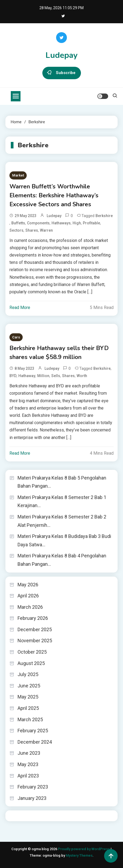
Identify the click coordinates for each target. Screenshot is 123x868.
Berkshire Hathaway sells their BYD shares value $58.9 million (59, 353)
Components (38, 223)
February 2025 (33, 731)
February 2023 (33, 787)
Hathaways (61, 223)
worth (82, 376)
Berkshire (104, 216)
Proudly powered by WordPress (84, 849)
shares (32, 230)
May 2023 (28, 764)
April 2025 (28, 708)
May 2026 (28, 585)
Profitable (91, 223)
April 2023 (28, 776)
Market (18, 175)
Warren (46, 230)
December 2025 (35, 629)
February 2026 (33, 618)
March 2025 (30, 719)
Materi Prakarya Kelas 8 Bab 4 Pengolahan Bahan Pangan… (62, 560)
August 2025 (31, 663)
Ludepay (62, 55)
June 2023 (29, 753)
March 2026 (30, 607)
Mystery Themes (79, 855)
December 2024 (35, 742)
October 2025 (32, 652)
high (77, 223)
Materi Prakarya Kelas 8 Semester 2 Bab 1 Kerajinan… (62, 501)
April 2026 (28, 596)
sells (56, 376)
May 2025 (28, 697)
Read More (20, 307)
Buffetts (18, 223)
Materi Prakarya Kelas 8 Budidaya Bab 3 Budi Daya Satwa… (64, 540)
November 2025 (35, 641)
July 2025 (28, 674)
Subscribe (62, 73)
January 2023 (32, 798)
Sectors (16, 230)
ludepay (54, 216)
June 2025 (29, 686)
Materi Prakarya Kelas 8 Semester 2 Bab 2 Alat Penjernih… (62, 521)
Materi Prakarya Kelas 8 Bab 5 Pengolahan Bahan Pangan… (62, 482)
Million (43, 376)
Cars (16, 337)
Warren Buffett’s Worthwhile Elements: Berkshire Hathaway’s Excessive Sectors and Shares (54, 195)
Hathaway (27, 376)
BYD (13, 376)
